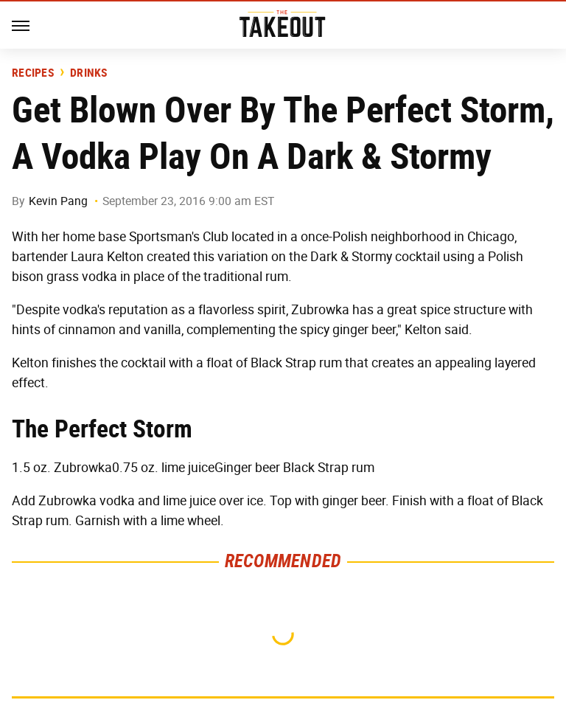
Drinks (89, 73)
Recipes (33, 73)
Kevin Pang (58, 201)
